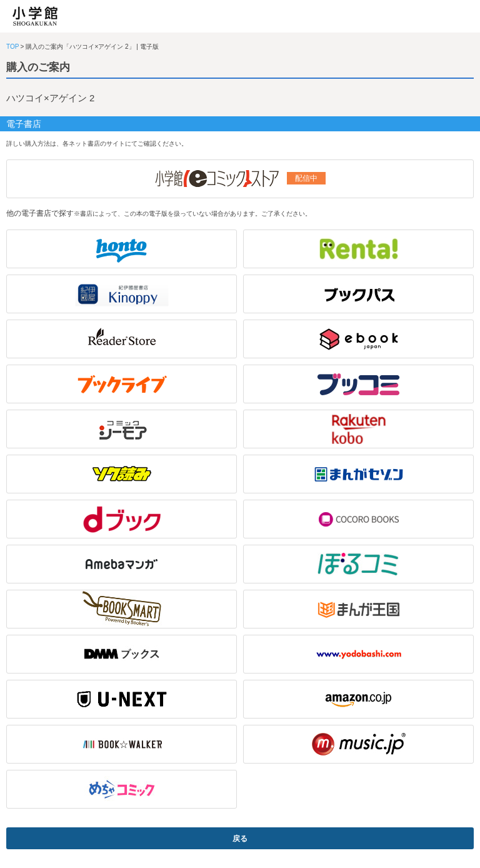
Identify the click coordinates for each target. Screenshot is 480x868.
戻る (240, 839)
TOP (12, 47)
